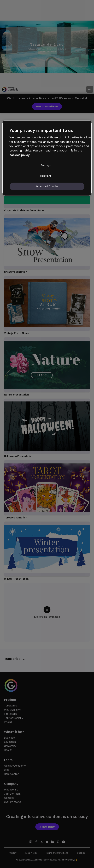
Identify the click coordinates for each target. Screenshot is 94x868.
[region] (47, 158)
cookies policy (20, 155)
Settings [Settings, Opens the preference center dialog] (46, 165)
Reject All (46, 176)
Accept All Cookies (47, 186)
